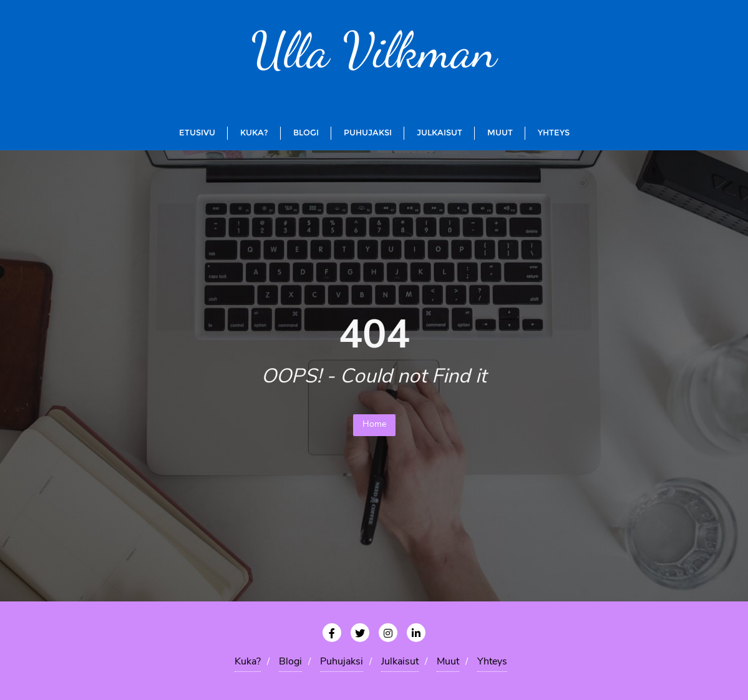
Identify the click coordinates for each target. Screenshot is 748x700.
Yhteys (492, 662)
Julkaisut (400, 662)
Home (374, 425)
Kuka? (248, 662)
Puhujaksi (342, 662)
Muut (448, 662)
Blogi (290, 662)
